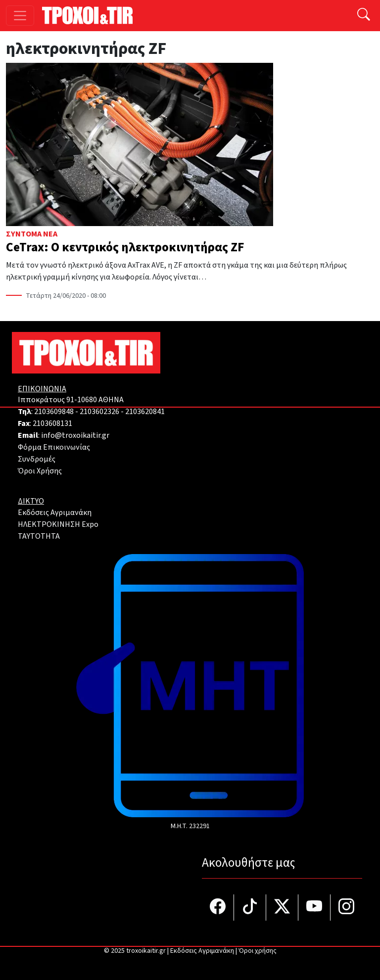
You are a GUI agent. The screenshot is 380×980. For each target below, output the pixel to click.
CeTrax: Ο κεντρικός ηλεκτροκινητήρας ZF (125, 247)
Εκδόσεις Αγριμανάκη (55, 513)
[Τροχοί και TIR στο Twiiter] (282, 908)
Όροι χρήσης (258, 951)
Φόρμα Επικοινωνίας (54, 447)
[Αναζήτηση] (364, 16)
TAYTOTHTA (39, 536)
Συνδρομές (37, 459)
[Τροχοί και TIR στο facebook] (218, 908)
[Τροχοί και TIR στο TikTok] (250, 908)
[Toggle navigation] (20, 16)
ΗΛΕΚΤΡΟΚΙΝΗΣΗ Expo (58, 524)
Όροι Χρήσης (40, 471)
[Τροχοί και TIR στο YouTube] (314, 908)
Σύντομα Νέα (32, 234)
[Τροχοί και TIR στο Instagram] (346, 908)
